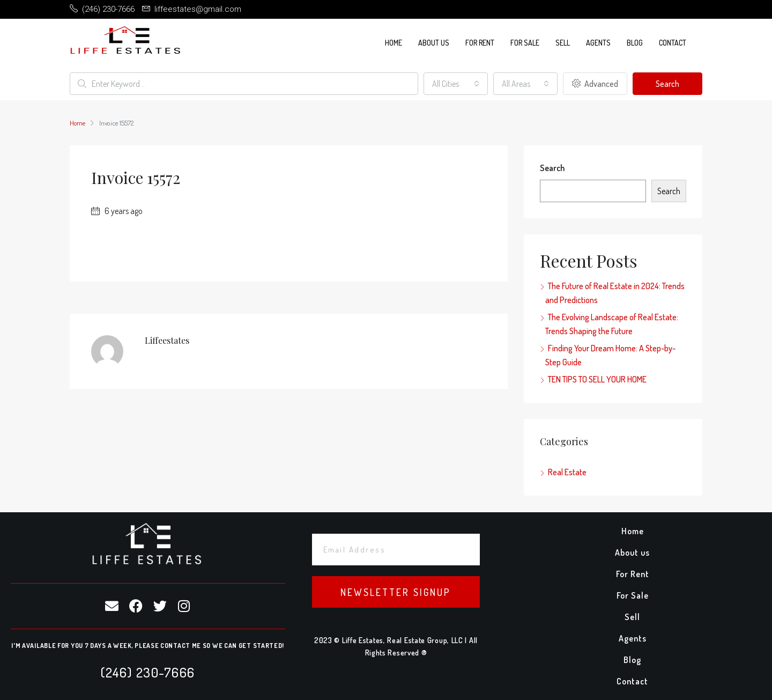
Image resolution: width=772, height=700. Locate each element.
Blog (635, 43)
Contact (673, 43)
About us (434, 43)
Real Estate (567, 472)
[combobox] (456, 84)
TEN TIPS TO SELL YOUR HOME (597, 379)
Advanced (595, 84)
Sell (563, 43)
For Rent (480, 43)
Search (667, 84)
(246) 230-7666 (148, 672)
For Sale (525, 43)
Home (394, 43)
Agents (598, 43)
